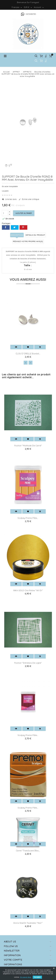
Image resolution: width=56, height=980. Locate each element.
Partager (6, 227)
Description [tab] (17, 235)
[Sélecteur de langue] (17, 7)
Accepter (37, 977)
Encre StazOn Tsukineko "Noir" (28, 923)
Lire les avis (9, 199)
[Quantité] (5, 213)
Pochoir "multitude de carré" (28, 446)
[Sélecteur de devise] (28, 7)
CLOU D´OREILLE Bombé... (28, 354)
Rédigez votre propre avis (28, 241)
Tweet (15, 227)
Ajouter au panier (24, 213)
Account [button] (39, 7)
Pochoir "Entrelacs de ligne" (28, 663)
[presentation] (26, 363)
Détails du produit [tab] (35, 235)
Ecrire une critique (29, 199)
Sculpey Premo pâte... (28, 518)
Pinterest (23, 227)
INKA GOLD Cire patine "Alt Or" (28, 590)
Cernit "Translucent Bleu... (28, 851)
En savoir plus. (26, 977)
